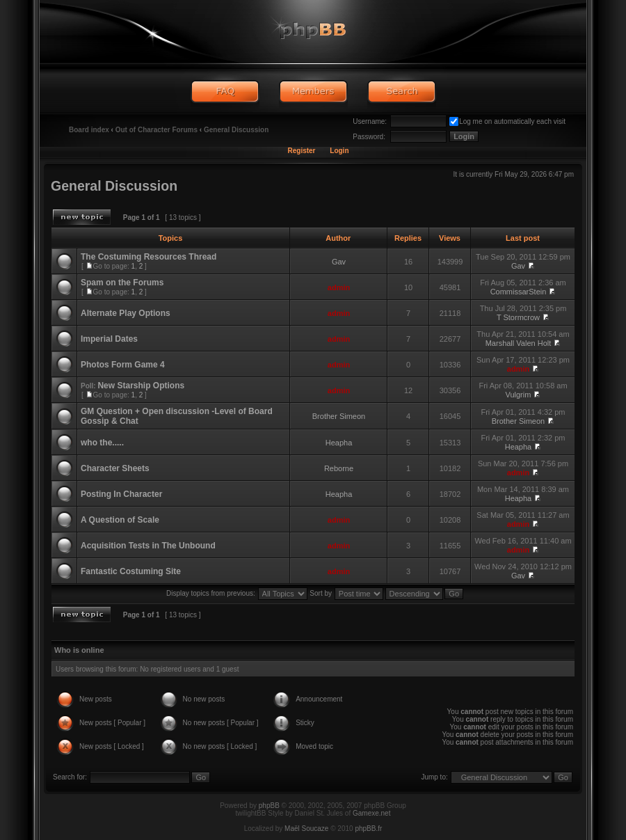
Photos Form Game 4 (123, 365)
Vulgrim (519, 395)
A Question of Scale (120, 520)
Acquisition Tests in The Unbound (148, 546)
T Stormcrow (518, 317)
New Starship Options (141, 386)
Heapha (339, 443)
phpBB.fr (368, 829)
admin (339, 287)
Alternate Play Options (126, 313)
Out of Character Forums (156, 130)
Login (339, 151)
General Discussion (236, 130)
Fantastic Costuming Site (131, 571)
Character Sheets (115, 468)
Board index (89, 130)
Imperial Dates (109, 339)
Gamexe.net (371, 813)
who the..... (102, 443)
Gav (339, 262)
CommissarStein (519, 292)
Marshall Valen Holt (519, 343)
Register (301, 151)
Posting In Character (121, 494)
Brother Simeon (339, 416)
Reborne (339, 468)
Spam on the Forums (122, 283)
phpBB (269, 806)
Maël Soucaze (306, 829)
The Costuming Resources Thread (149, 257)
